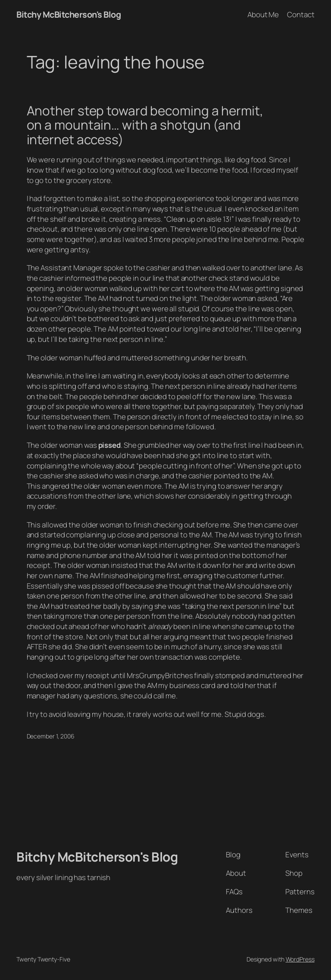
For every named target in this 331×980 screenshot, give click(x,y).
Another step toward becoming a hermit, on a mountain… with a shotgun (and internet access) (145, 125)
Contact (301, 14)
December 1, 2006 (51, 736)
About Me (263, 14)
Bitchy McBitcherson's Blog (69, 14)
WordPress (300, 959)
